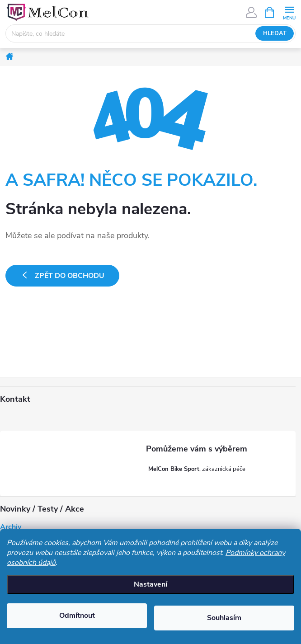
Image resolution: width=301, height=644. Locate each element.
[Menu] (289, 12)
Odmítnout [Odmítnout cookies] (77, 616)
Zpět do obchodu (70, 276)
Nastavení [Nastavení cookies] (150, 584)
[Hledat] (150, 33)
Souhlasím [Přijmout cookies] (224, 618)
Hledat (275, 33)
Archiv (11, 527)
